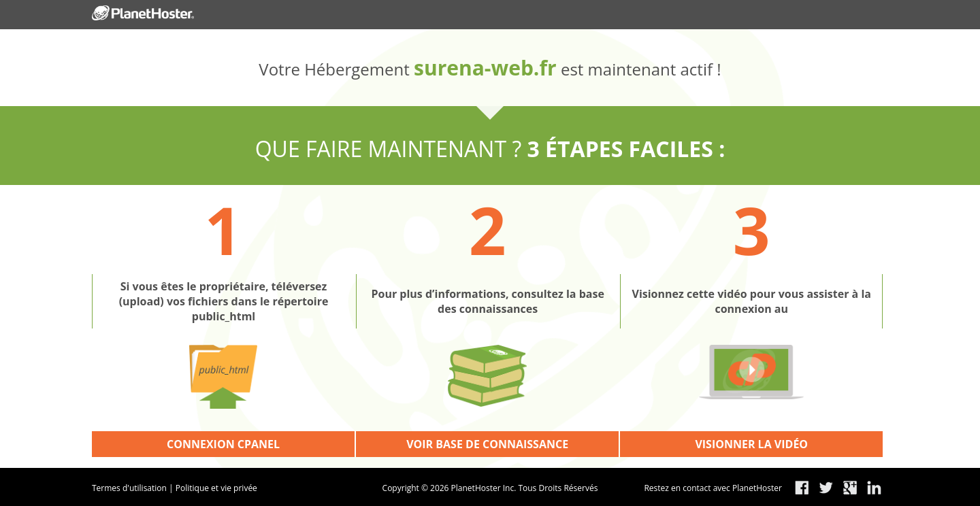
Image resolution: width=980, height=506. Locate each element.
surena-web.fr (485, 68)
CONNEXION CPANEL (223, 444)
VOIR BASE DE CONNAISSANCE (487, 444)
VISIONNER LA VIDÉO (751, 444)
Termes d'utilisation (129, 488)
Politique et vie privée (216, 488)
